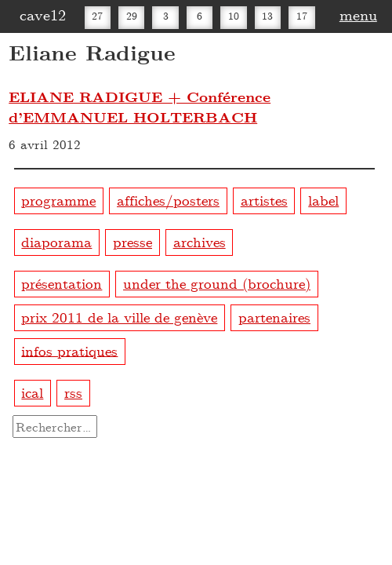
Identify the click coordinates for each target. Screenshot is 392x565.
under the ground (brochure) (217, 283)
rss (73, 392)
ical (32, 392)
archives (200, 241)
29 (132, 16)
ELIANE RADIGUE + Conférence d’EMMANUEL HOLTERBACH (140, 107)
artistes (264, 200)
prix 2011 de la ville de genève (119, 317)
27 (97, 16)
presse (132, 241)
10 (234, 16)
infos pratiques (69, 350)
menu (358, 14)
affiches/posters (168, 200)
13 (267, 16)
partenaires (274, 317)
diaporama (56, 241)
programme (58, 200)
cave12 (43, 14)
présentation (62, 283)
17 (302, 16)
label (323, 200)
